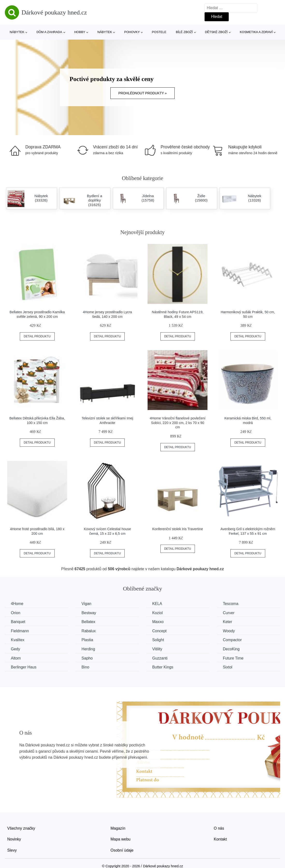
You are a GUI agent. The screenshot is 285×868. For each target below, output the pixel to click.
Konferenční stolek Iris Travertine (178, 529)
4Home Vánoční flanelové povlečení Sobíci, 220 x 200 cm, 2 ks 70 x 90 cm (178, 423)
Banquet (18, 622)
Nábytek (17, 32)
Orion (16, 613)
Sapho (87, 658)
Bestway (89, 613)
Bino (85, 667)
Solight (158, 640)
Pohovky (132, 32)
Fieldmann (20, 631)
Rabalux (89, 631)
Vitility (157, 649)
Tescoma (231, 604)
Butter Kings (163, 667)
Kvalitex (18, 640)
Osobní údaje (122, 850)
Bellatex (89, 622)
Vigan (87, 604)
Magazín (118, 828)
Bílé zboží (184, 32)
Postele (159, 32)
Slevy (12, 850)
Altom (16, 658)
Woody (229, 631)
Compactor (232, 640)
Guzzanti (160, 658)
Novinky (14, 839)
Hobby (80, 32)
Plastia (87, 640)
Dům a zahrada (49, 32)
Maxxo (158, 622)
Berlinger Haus (24, 667)
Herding (88, 649)
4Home (17, 604)
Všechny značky (21, 828)
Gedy (15, 649)
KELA (157, 604)
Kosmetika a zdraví (256, 32)
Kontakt (220, 839)
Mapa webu (121, 839)
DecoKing (231, 649)
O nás (219, 828)
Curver (229, 613)
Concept (159, 631)
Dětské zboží (216, 32)
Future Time (233, 658)
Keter (228, 622)
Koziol (157, 613)
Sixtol (228, 667)
